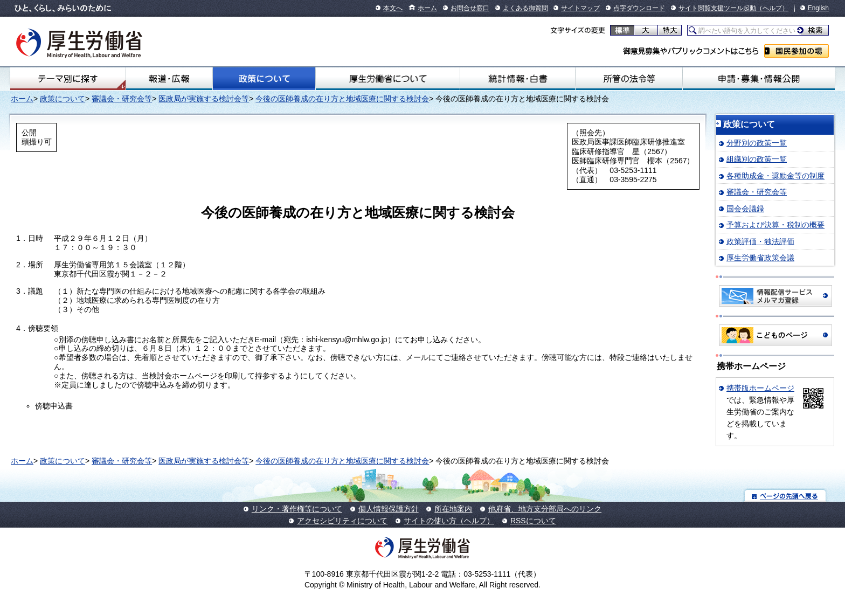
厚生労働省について (388, 79)
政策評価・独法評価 (760, 241)
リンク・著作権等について (297, 509)
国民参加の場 (796, 51)
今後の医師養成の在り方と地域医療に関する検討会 (342, 99)
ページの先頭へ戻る (785, 496)
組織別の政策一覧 (757, 159)
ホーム (427, 8)
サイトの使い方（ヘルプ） (449, 521)
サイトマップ (580, 8)
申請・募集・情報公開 (759, 79)
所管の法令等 (629, 79)
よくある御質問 (525, 8)
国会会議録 (745, 209)
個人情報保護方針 (389, 509)
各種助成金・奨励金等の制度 (775, 176)
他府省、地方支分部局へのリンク (545, 509)
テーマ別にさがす (68, 79)
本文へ (393, 8)
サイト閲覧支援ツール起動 (717, 8)
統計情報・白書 (518, 79)
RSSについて (533, 521)
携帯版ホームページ (760, 388)
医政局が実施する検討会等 (204, 99)
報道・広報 (169, 79)
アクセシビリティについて (342, 521)
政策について (264, 79)
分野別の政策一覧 (757, 143)
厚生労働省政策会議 (760, 258)
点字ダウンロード (639, 8)
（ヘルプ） (772, 8)
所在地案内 (453, 509)
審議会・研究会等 (122, 99)
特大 (670, 30)
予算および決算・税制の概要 (775, 225)
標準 (622, 30)
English (818, 8)
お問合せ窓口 (470, 8)
